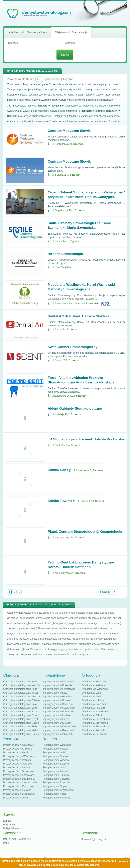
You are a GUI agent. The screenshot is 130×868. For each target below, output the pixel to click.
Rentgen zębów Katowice (56, 775)
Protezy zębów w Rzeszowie (18, 786)
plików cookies (31, 861)
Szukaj (65, 54)
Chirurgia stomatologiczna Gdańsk (22, 700)
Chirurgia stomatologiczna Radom (21, 734)
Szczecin (78, 144)
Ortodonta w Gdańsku (93, 697)
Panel (6, 843)
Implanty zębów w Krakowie (57, 685)
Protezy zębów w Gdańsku (17, 764)
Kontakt (7, 821)
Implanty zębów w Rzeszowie (58, 730)
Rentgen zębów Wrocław (56, 760)
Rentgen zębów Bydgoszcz (57, 798)
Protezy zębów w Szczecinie (18, 771)
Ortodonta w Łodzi (91, 693)
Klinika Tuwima (60, 501)
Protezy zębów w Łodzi (16, 753)
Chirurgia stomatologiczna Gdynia (21, 723)
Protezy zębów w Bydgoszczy (19, 794)
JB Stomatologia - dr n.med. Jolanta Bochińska (86, 439)
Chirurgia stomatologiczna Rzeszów (22, 715)
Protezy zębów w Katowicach (19, 775)
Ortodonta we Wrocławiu (95, 689)
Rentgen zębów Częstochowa (58, 790)
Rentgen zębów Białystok (56, 779)
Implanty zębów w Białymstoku (59, 712)
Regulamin (9, 825)
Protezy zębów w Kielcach (17, 790)
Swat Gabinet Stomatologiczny (73, 347)
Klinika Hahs (58, 470)
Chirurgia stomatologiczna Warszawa (23, 682)
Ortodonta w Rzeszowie (94, 734)
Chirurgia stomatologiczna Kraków (21, 685)
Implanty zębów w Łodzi (55, 693)
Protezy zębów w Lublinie (17, 767)
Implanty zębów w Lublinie (56, 715)
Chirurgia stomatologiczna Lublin (21, 708)
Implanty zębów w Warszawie (58, 682)
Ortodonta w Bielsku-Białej (96, 727)
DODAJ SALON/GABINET (17, 839)
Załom (69, 267)
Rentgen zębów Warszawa (57, 745)
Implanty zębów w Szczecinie (58, 704)
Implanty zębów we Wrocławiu (59, 689)
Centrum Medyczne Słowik (69, 131)
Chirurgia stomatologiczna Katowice (22, 704)
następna (105, 592)
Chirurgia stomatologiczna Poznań (22, 697)
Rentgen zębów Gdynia (55, 786)
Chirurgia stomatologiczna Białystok (22, 727)
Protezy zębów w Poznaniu (18, 760)
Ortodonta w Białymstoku (95, 723)
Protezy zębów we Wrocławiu (19, 756)
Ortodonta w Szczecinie (94, 704)
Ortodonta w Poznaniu (94, 708)
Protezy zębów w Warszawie (18, 745)
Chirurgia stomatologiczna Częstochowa (25, 719)
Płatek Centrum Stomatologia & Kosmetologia (85, 532)
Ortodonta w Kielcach (93, 730)
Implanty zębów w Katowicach (58, 708)
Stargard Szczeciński (87, 304)
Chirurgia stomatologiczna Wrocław (22, 693)
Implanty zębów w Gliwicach (57, 734)
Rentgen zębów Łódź (54, 753)
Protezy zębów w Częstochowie (20, 782)
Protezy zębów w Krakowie (18, 749)
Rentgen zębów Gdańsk (55, 756)
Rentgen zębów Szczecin (56, 764)
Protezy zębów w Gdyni (16, 798)
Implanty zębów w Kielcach (57, 723)
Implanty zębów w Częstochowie (60, 727)
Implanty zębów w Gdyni (55, 719)
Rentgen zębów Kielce (54, 794)
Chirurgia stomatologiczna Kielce (21, 730)
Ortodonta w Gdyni (92, 715)
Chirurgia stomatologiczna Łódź (20, 689)
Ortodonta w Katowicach (95, 712)
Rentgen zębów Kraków (55, 749)
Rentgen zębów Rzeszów (56, 782)
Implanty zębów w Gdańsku (57, 697)
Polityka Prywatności (14, 828)
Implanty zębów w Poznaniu (57, 700)
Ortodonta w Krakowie (94, 685)
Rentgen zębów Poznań (55, 771)
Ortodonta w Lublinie (93, 700)
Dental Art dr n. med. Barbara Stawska (79, 316)
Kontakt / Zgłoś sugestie (94, 839)
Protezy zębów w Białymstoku (19, 779)
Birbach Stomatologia (65, 254)
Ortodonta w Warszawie (94, 682)
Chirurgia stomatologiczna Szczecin (22, 712)
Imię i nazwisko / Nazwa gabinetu (28, 32)
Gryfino (75, 241)
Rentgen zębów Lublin (54, 767)
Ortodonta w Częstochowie (96, 719)
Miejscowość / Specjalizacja (71, 32)
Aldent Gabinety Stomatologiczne (75, 409)
